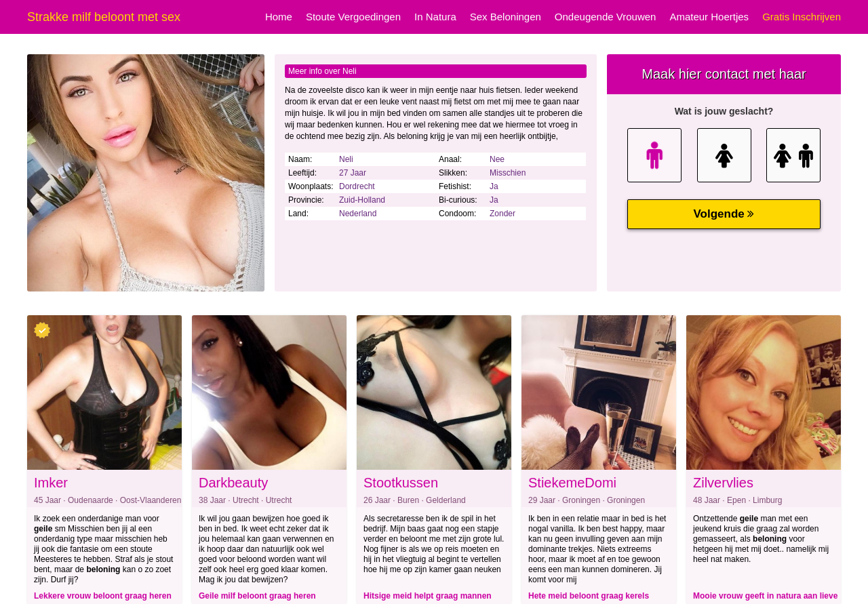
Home (279, 17)
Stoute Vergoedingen (353, 17)
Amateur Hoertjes (709, 17)
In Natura (435, 17)
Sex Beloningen (506, 17)
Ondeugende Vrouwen (606, 17)
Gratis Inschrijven (802, 17)
